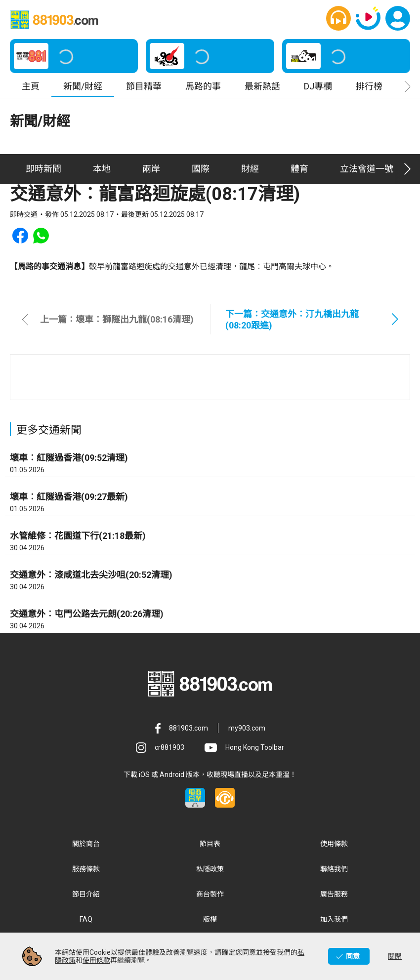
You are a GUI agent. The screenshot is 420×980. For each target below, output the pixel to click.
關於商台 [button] (86, 844)
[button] (338, 18)
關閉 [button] (395, 956)
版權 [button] (210, 919)
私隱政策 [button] (210, 869)
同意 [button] (353, 956)
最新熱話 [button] (262, 86)
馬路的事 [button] (203, 86)
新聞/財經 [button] (83, 86)
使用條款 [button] (334, 844)
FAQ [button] (86, 919)
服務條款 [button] (86, 869)
